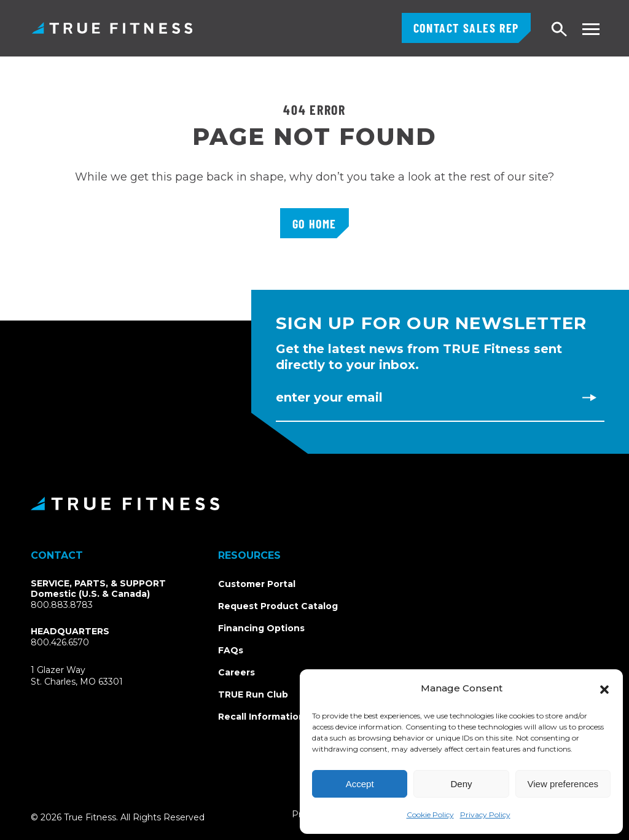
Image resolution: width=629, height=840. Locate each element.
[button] (604, 688)
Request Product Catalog (278, 606)
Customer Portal (257, 584)
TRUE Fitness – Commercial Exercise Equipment (112, 28)
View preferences (563, 784)
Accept (360, 784)
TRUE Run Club (253, 694)
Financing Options (261, 628)
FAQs (231, 650)
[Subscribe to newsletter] (589, 397)
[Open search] (560, 30)
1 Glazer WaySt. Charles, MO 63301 (91, 676)
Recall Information (261, 717)
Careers (236, 672)
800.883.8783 (62, 605)
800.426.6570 (60, 642)
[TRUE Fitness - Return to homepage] (314, 504)
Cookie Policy (430, 815)
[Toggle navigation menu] (591, 29)
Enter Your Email (329, 397)
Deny (461, 784)
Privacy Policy (485, 815)
